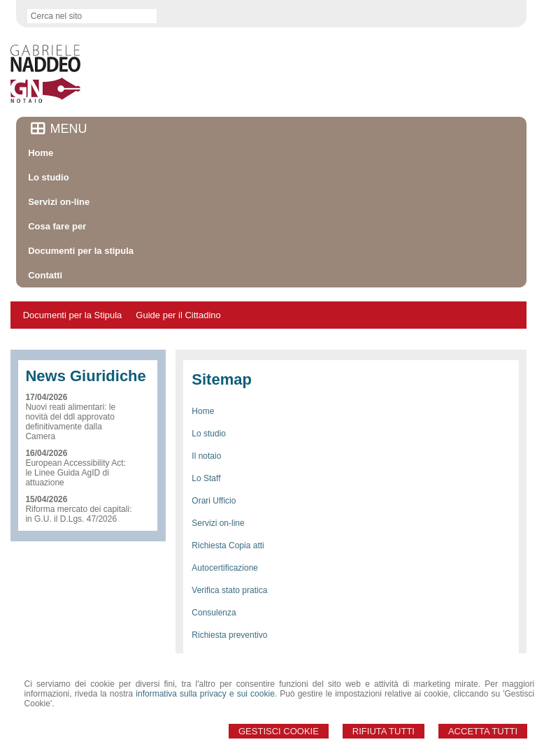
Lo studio (209, 434)
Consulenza (214, 613)
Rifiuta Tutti (384, 731)
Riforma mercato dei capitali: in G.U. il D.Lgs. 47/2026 (78, 514)
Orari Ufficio (214, 501)
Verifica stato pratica (229, 590)
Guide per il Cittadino (178, 315)
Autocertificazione (225, 568)
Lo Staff (206, 478)
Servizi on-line (218, 523)
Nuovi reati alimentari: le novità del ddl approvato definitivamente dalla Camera (70, 422)
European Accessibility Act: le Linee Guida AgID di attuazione (75, 473)
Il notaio (206, 456)
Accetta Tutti (483, 731)
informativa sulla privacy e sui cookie (205, 694)
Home (203, 411)
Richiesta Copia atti (228, 545)
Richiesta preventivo (229, 635)
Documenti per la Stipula (73, 315)
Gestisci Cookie (279, 731)
